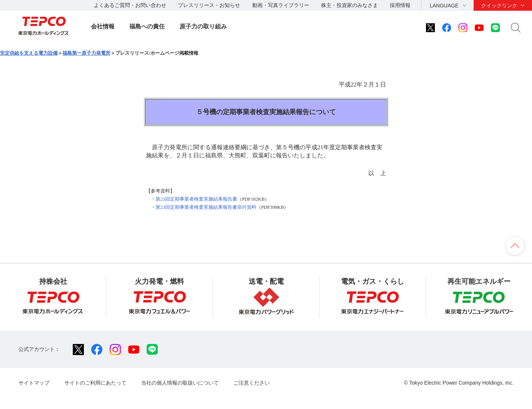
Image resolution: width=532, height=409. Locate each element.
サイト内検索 (516, 28)
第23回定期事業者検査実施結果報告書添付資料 (206, 207)
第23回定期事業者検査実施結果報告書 (196, 199)
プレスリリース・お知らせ (209, 5)
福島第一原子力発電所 (86, 53)
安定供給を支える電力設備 (29, 53)
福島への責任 (147, 26)
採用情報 (400, 5)
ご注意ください (252, 383)
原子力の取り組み (203, 26)
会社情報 (103, 26)
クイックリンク (499, 6)
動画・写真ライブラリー (281, 5)
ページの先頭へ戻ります (515, 246)
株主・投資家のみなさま (349, 5)
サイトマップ (34, 383)
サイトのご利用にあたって (95, 383)
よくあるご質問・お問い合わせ (130, 5)
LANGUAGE (444, 6)
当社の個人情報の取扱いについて (180, 383)
